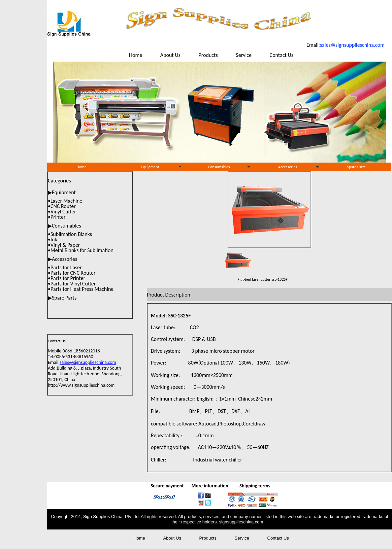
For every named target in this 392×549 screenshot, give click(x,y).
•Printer (57, 217)
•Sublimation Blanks (70, 234)
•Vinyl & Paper (64, 245)
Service (244, 55)
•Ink (53, 239)
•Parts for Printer (67, 278)
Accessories (288, 167)
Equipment (150, 167)
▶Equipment (62, 192)
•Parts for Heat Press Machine (81, 289)
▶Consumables (64, 226)
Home (136, 55)
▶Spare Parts (62, 298)
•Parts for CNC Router (72, 273)
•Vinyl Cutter (62, 212)
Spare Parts (356, 167)
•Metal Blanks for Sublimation (81, 250)
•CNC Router (62, 206)
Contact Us (282, 55)
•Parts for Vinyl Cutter (72, 284)
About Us (170, 55)
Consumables (219, 167)
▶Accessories (62, 259)
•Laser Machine (65, 201)
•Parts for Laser (65, 267)
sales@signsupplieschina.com (88, 362)
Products (208, 55)
